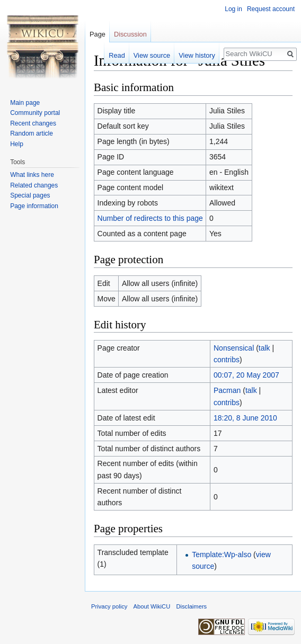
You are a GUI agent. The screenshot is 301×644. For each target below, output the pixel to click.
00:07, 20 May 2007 (246, 375)
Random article (32, 133)
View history (197, 55)
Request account (271, 9)
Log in (233, 9)
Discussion (130, 34)
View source (152, 55)
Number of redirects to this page (150, 218)
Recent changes (33, 123)
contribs (227, 360)
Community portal (35, 113)
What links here (32, 175)
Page (98, 34)
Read (117, 55)
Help (17, 144)
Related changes (34, 185)
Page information (34, 206)
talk (264, 348)
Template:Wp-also (222, 554)
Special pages (30, 195)
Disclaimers (191, 606)
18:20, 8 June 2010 (245, 418)
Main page (25, 103)
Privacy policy (109, 606)
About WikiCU (152, 606)
